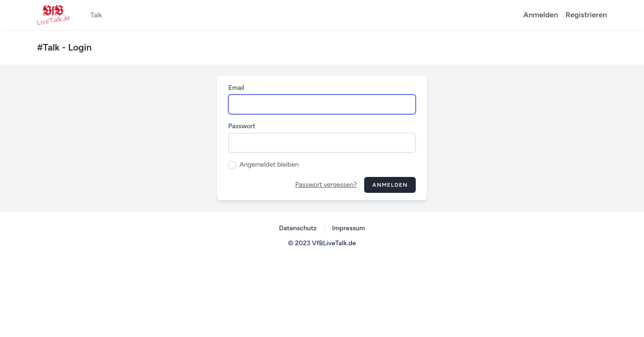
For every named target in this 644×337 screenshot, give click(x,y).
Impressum (349, 228)
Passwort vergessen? (326, 185)
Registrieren (586, 15)
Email (236, 88)
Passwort (242, 126)
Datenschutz (298, 228)
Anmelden (541, 15)
